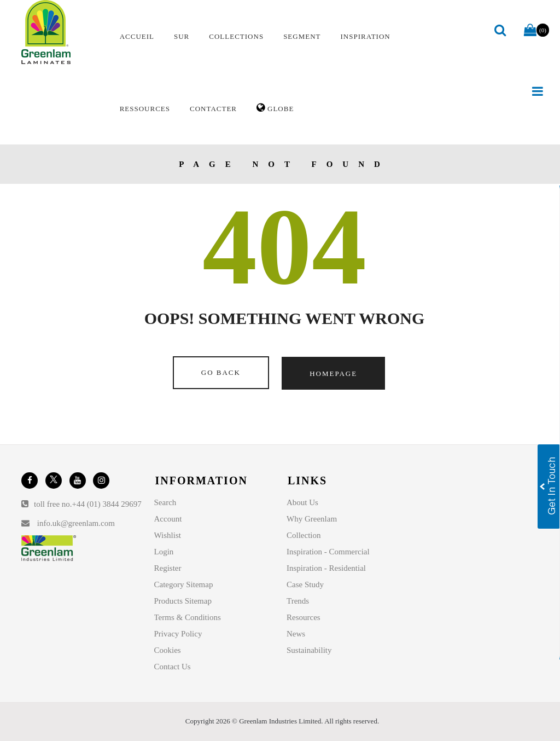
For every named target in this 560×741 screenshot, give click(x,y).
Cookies (168, 650)
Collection (304, 535)
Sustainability (309, 650)
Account (168, 519)
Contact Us (173, 667)
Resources (304, 617)
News (296, 634)
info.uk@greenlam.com (76, 523)
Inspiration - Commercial (328, 552)
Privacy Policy (178, 634)
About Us (302, 502)
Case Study (305, 584)
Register (168, 568)
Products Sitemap (183, 601)
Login (164, 552)
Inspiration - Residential (326, 568)
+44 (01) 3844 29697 (107, 504)
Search (165, 502)
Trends (298, 601)
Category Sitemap (184, 584)
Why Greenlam (312, 519)
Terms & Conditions (188, 617)
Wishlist (168, 535)
